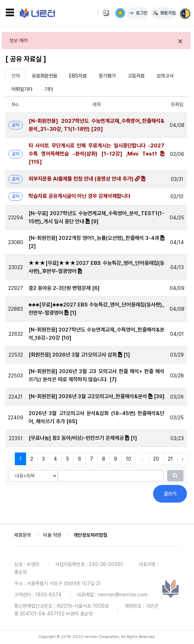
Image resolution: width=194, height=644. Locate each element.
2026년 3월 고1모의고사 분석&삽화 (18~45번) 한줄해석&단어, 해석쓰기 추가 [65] (97, 417)
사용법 (106, 13)
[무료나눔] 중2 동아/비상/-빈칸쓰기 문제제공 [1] (83, 438)
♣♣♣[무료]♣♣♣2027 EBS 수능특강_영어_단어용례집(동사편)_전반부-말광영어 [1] (97, 309)
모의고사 (165, 76)
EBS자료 (78, 76)
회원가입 (168, 13)
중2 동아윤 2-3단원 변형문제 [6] (64, 288)
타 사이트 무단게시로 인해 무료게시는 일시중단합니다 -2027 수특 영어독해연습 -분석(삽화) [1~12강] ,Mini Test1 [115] (97, 154)
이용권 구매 (120, 13)
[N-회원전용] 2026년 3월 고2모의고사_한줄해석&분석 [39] (96, 396)
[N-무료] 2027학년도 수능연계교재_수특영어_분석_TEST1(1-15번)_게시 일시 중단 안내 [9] (97, 217)
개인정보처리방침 (90, 535)
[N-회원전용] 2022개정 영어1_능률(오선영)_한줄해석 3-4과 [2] (97, 242)
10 (129, 459)
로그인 (142, 13)
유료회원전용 (44, 76)
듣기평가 (107, 76)
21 (170, 459)
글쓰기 (170, 494)
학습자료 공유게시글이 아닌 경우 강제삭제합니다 (80, 196)
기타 (49, 89)
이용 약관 (52, 535)
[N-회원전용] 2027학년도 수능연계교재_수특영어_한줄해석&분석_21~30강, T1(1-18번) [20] (97, 125)
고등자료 (136, 76)
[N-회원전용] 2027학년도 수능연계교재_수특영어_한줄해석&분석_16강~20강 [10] (97, 334)
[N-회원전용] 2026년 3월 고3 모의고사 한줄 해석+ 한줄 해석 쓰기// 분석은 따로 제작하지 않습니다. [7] (97, 375)
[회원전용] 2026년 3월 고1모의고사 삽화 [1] (79, 355)
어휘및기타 (22, 89)
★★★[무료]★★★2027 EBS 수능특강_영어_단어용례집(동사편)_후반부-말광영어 (97, 267)
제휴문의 (23, 535)
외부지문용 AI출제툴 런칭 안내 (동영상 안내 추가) (87, 179)
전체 (16, 76)
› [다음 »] (183, 459)
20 (156, 459)
